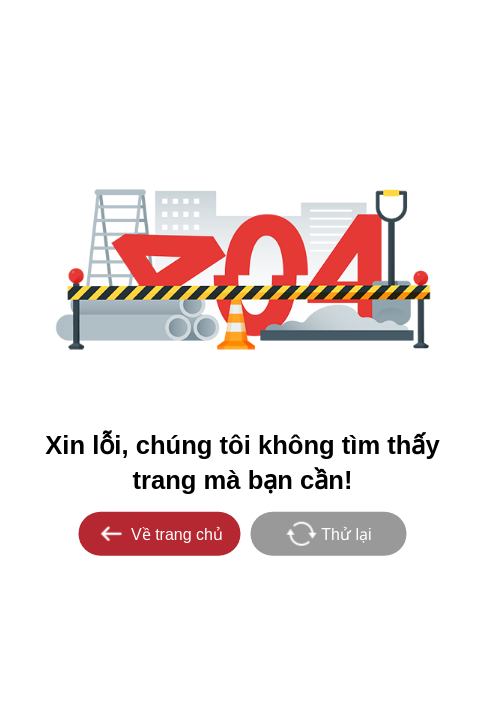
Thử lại (328, 533)
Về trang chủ (159, 533)
